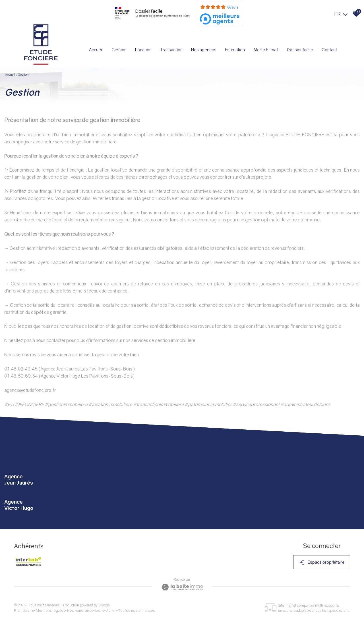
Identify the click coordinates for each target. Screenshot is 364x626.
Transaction (172, 49)
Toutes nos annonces (137, 609)
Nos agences (204, 49)
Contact (329, 49)
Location (144, 49)
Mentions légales (51, 609)
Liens (100, 609)
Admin (112, 609)
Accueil (97, 49)
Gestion (120, 49)
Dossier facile (300, 49)
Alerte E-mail (266, 49)
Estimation (235, 49)
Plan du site (24, 609)
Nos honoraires (81, 609)
